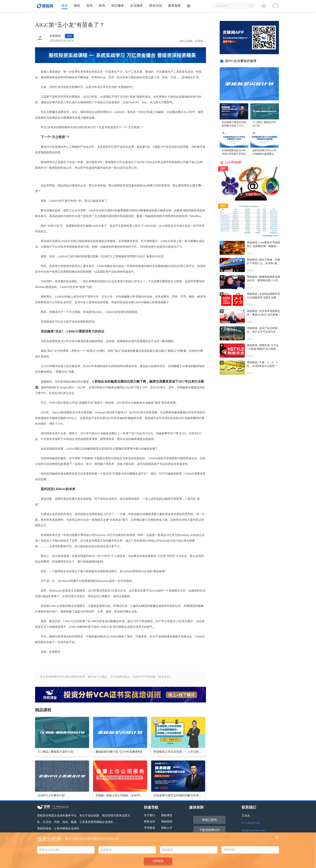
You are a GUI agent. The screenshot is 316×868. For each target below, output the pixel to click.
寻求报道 (150, 828)
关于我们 (150, 815)
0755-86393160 (251, 823)
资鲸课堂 (167, 815)
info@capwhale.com (253, 830)
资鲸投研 (167, 822)
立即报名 (158, 861)
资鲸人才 (167, 828)
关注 (69, 36)
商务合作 (150, 822)
